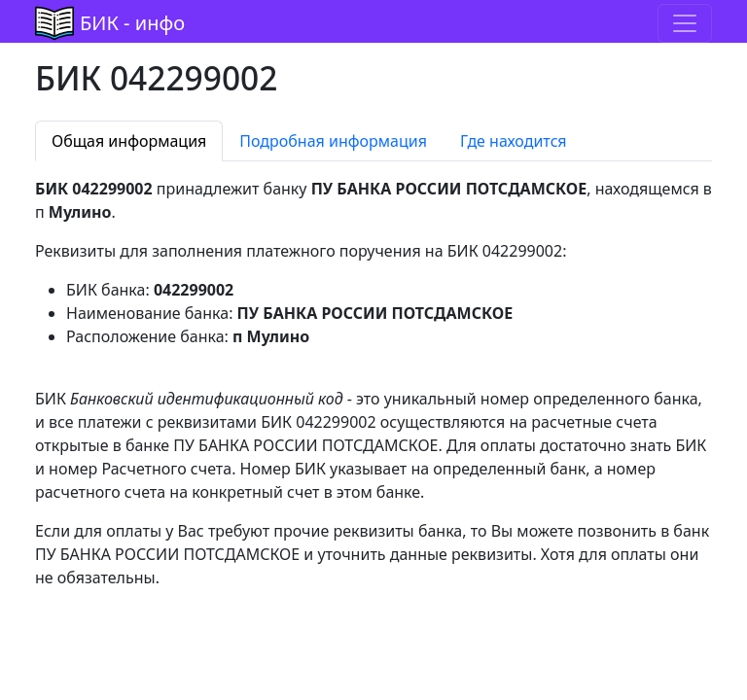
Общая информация (129, 141)
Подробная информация (333, 141)
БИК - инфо (132, 23)
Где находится (514, 141)
